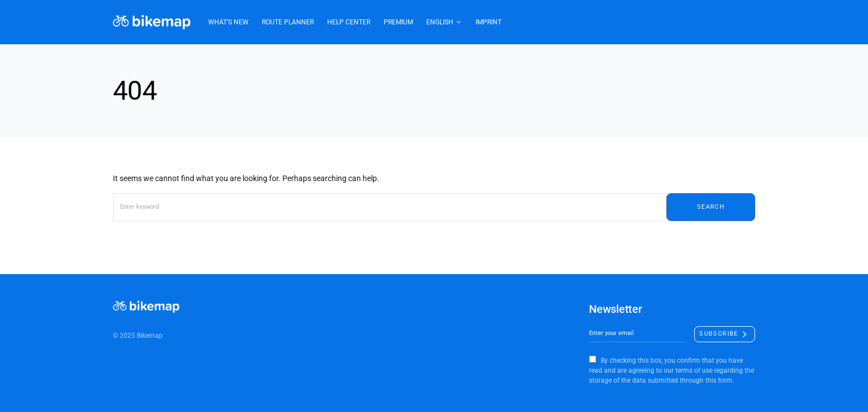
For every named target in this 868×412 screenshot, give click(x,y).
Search (711, 207)
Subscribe (719, 334)
